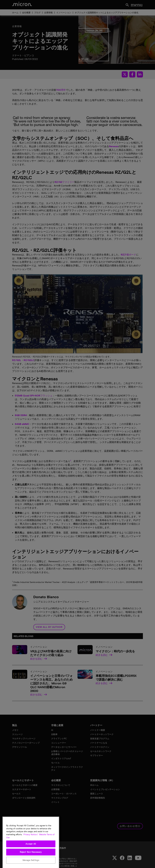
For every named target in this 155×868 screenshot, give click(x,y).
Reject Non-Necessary (31, 862)
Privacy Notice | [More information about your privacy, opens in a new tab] (31, 845)
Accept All (31, 854)
